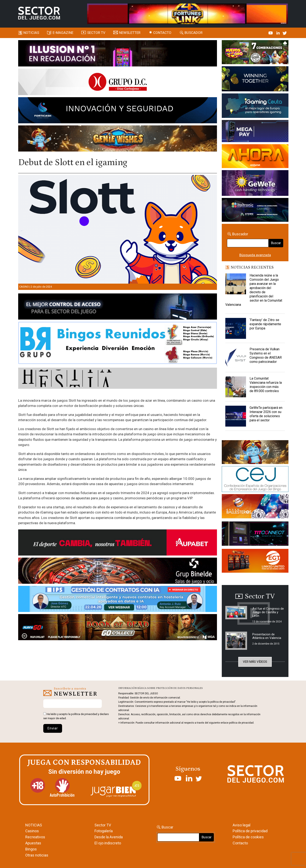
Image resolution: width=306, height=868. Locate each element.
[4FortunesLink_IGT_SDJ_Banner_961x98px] (187, 13)
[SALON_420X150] (255, 157)
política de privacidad (84, 714)
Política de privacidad (250, 831)
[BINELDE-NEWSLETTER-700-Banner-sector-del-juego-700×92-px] (118, 571)
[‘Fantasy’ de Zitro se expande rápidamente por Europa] (236, 328)
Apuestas (33, 843)
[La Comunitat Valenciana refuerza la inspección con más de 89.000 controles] (236, 387)
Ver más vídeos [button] (255, 662)
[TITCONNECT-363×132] (255, 534)
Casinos (32, 831)
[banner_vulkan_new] (118, 307)
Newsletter (130, 33)
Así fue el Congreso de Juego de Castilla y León (268, 612)
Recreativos (35, 837)
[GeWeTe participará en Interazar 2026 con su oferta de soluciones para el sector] (236, 416)
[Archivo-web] (255, 210)
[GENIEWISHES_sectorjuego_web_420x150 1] (255, 453)
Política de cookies (248, 837)
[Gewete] (255, 184)
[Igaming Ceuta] (255, 106)
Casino (24, 287)
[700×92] (118, 628)
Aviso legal (242, 825)
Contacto (162, 33)
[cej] (255, 480)
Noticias (31, 33)
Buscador (194, 33)
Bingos (31, 849)
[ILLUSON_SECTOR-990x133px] (118, 54)
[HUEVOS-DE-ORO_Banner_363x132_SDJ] (255, 53)
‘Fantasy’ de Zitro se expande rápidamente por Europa (265, 324)
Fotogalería (104, 831)
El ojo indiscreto (108, 843)
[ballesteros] (255, 507)
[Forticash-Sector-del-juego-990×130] (118, 111)
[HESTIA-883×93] (118, 379)
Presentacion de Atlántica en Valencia (267, 636)
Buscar (276, 243)
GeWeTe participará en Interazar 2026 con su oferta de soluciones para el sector (266, 414)
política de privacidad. (242, 723)
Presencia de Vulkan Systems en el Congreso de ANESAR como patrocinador (266, 355)
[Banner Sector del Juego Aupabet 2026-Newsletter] (118, 543)
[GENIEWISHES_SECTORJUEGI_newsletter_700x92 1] (118, 139)
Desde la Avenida (109, 837)
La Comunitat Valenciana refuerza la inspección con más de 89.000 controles (266, 385)
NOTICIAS (34, 825)
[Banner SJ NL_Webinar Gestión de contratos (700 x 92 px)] (118, 600)
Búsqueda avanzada (255, 255)
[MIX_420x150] (255, 561)
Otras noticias (37, 855)
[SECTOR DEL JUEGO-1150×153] (118, 83)
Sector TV (103, 825)
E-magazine (63, 33)
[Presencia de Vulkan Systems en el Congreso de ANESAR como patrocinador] (236, 358)
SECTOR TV (96, 33)
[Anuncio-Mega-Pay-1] (255, 132)
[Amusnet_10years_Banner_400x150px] (255, 80)
